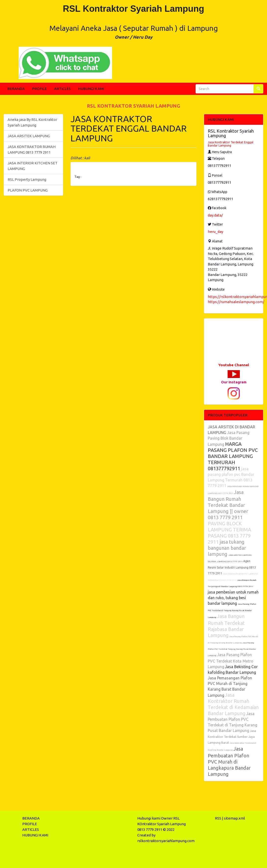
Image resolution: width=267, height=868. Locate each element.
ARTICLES (62, 89)
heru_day (215, 232)
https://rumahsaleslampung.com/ (236, 302)
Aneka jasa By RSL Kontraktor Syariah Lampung (32, 122)
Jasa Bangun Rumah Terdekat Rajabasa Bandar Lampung (226, 626)
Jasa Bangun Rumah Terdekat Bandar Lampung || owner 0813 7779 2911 (228, 505)
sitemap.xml (234, 818)
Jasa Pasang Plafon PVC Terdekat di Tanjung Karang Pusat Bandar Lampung (232, 611)
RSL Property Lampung (27, 179)
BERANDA (16, 89)
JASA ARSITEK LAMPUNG (29, 136)
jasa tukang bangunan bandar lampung (227, 548)
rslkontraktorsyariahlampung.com (166, 841)
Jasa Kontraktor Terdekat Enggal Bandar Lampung (231, 144)
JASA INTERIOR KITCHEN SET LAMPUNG (33, 166)
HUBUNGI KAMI (91, 89)
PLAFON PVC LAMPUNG (28, 190)
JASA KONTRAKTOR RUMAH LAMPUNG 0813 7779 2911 (32, 149)
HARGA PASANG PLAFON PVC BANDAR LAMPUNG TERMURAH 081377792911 (233, 456)
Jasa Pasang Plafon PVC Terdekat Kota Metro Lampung (231, 661)
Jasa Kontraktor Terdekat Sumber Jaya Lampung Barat (232, 737)
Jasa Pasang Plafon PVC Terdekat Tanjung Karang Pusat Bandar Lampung (232, 649)
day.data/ (215, 215)
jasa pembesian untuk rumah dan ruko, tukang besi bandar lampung (233, 598)
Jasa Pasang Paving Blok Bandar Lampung (229, 438)
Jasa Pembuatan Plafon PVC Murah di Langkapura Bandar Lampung (229, 761)
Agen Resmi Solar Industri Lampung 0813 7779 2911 (232, 567)
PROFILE (39, 89)
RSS (218, 818)
